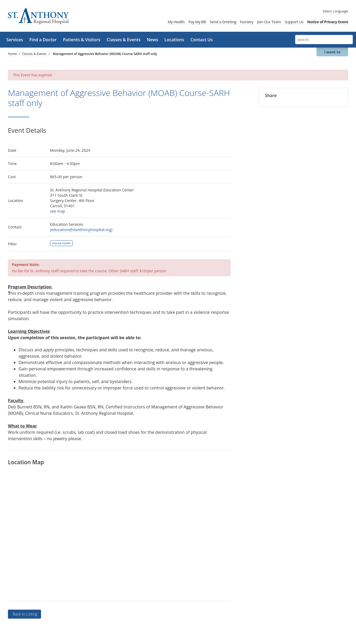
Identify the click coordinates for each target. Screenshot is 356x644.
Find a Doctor (43, 40)
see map (58, 211)
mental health (61, 243)
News (153, 40)
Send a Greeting (223, 22)
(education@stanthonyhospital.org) (81, 230)
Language (335, 11)
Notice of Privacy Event (328, 22)
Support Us (294, 22)
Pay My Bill (197, 22)
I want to (332, 52)
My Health (176, 22)
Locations (174, 40)
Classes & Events (124, 40)
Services (15, 40)
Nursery (247, 22)
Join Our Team (269, 22)
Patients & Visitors (82, 40)
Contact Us (201, 40)
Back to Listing (24, 614)
